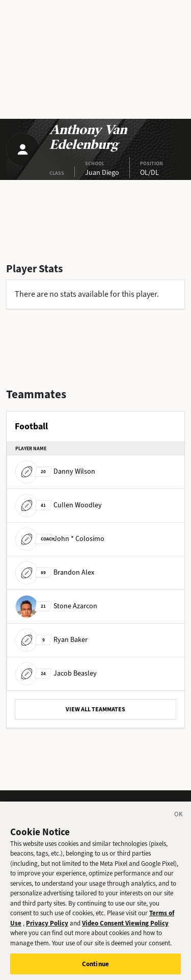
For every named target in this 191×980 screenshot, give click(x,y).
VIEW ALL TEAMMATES (95, 709)
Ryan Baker (51, 640)
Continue (95, 968)
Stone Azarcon (56, 606)
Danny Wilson (55, 471)
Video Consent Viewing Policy (125, 927)
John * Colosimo (60, 539)
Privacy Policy (47, 927)
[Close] (179, 820)
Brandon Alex (55, 572)
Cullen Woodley (59, 505)
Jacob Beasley (56, 673)
